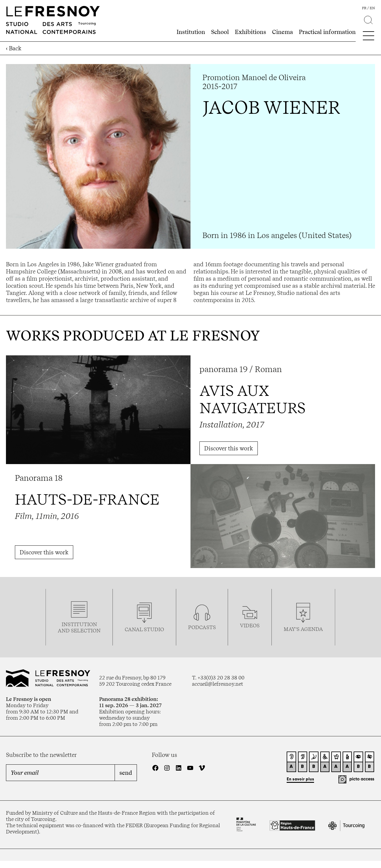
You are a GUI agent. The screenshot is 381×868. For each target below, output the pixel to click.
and (64, 630)
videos (250, 625)
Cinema (282, 32)
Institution (191, 32)
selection (86, 630)
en (372, 8)
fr (364, 8)
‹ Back (14, 48)
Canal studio (144, 629)
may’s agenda (303, 629)
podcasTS (202, 627)
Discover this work (229, 448)
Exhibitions (250, 32)
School (220, 32)
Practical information (327, 32)
